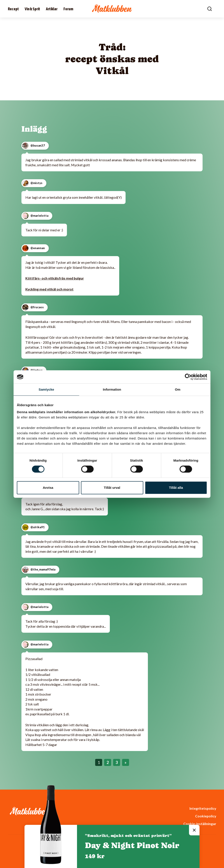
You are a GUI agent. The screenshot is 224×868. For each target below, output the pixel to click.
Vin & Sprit (32, 9)
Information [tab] (112, 389)
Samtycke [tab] (46, 389)
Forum (68, 9)
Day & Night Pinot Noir (132, 845)
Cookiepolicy (206, 816)
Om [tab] (178, 389)
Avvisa (48, 488)
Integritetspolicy (203, 808)
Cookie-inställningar (200, 824)
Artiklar (52, 9)
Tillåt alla (176, 488)
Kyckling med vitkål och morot (49, 289)
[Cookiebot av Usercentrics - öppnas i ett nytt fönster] (188, 377)
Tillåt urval (112, 488)
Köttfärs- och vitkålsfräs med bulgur (55, 278)
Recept (13, 9)
